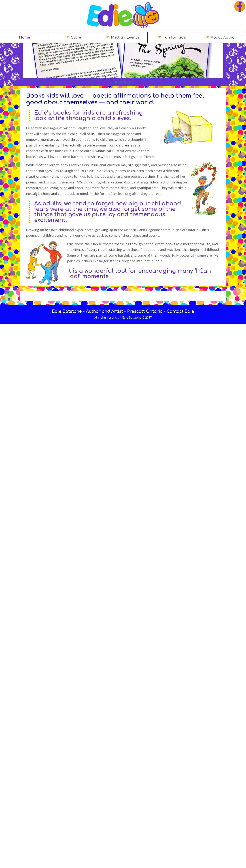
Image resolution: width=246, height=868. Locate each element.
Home (25, 37)
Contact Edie (180, 273)
